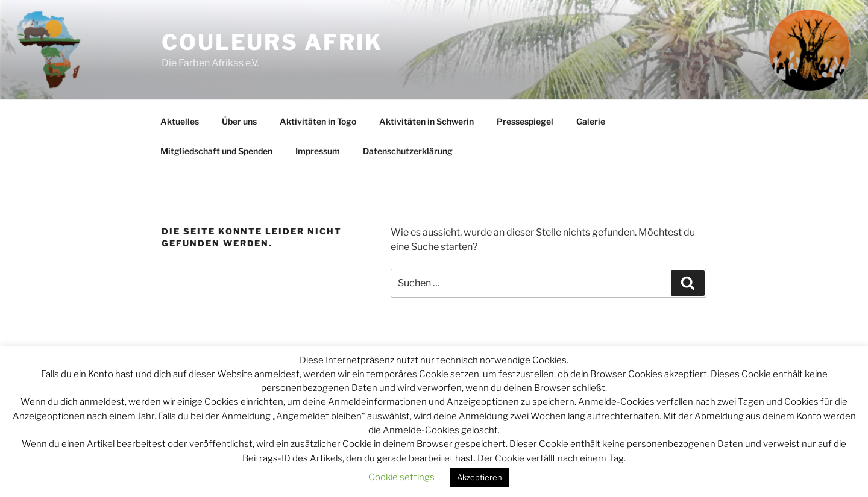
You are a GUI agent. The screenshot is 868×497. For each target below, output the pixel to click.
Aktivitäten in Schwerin (426, 121)
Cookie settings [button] (401, 477)
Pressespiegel (525, 121)
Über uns (239, 121)
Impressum (318, 151)
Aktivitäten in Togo (318, 121)
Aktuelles (180, 121)
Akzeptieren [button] (480, 477)
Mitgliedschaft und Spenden (216, 151)
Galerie (591, 121)
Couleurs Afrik (272, 42)
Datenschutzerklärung (408, 151)
